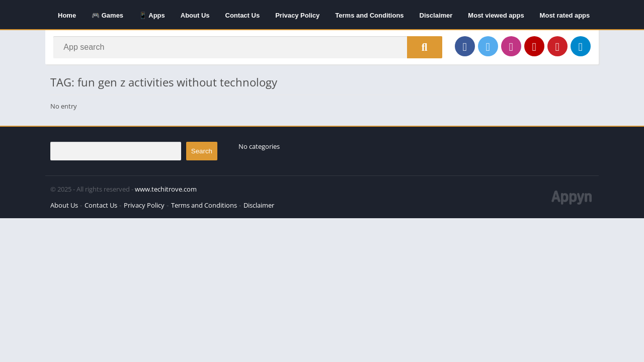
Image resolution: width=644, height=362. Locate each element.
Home (67, 15)
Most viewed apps (496, 15)
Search (202, 154)
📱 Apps (152, 15)
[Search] (248, 49)
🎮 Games (107, 15)
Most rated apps (565, 15)
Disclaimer (436, 15)
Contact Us (243, 15)
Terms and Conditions (369, 15)
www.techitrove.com (166, 192)
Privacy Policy (297, 15)
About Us (195, 15)
